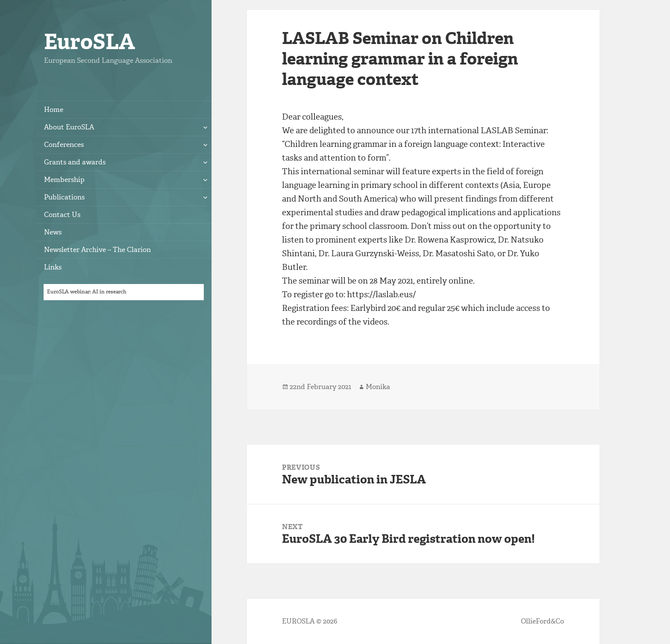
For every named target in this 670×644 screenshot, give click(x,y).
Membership (64, 180)
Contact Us (62, 215)
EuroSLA (90, 42)
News (53, 232)
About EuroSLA (69, 127)
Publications (64, 197)
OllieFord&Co (542, 621)
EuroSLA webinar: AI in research (87, 292)
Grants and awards (75, 162)
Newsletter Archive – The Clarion (97, 250)
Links (53, 267)
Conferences (64, 145)
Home (54, 110)
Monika (378, 387)
